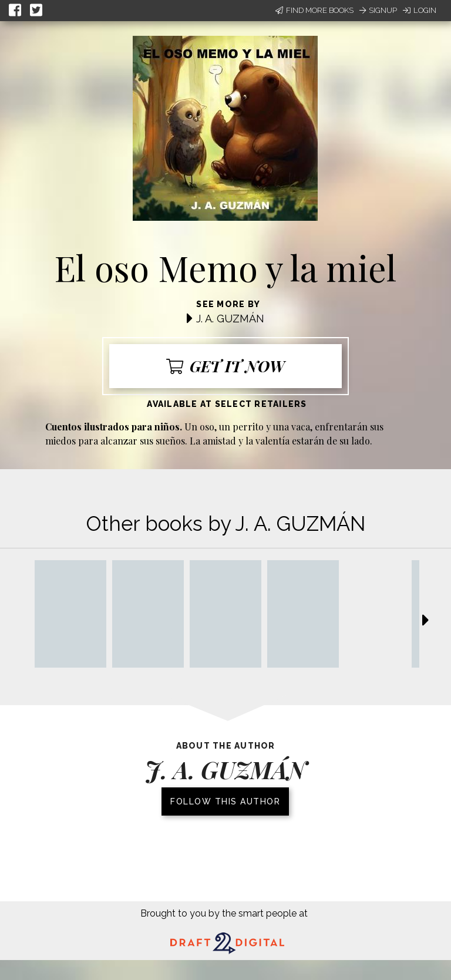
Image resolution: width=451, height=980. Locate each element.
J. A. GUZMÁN (230, 319)
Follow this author (225, 801)
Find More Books (314, 10)
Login (420, 10)
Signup (378, 10)
